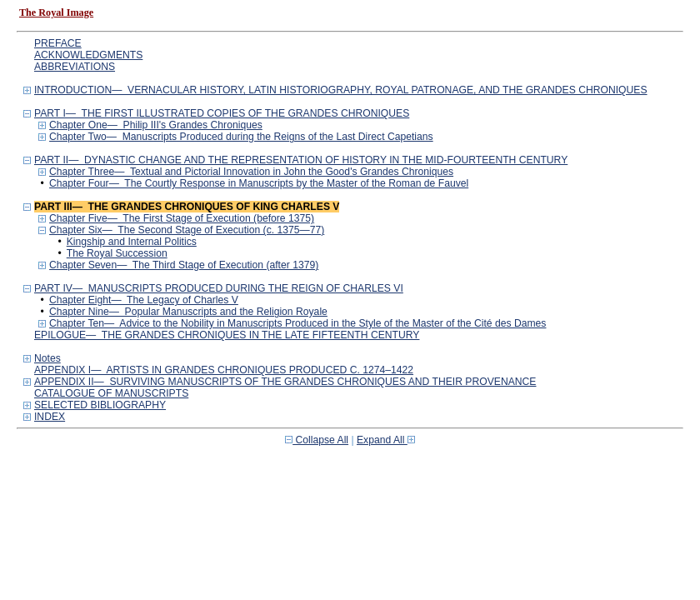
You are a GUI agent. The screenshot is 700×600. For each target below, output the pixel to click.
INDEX (50, 417)
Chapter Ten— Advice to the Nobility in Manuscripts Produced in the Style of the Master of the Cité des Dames (297, 323)
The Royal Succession (117, 253)
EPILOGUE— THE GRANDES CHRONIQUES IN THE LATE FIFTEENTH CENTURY (227, 335)
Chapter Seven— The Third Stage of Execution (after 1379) (184, 265)
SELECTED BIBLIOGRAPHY (100, 405)
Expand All (386, 440)
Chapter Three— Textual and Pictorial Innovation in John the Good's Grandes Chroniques (251, 172)
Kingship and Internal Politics (132, 242)
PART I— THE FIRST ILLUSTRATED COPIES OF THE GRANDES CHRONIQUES (222, 113)
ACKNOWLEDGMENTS (88, 55)
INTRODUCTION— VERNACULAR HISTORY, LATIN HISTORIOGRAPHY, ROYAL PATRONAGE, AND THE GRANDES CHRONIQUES (341, 90)
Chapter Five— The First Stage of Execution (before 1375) (182, 218)
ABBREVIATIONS (75, 67)
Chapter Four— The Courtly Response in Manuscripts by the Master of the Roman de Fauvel (259, 183)
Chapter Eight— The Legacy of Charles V (144, 300)
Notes (47, 358)
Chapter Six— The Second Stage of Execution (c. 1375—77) (187, 230)
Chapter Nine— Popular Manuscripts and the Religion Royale (188, 312)
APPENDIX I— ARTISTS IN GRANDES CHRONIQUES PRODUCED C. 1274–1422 (224, 370)
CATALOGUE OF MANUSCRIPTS (111, 393)
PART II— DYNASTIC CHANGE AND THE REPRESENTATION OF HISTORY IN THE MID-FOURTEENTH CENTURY (301, 160)
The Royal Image (56, 12)
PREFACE (58, 43)
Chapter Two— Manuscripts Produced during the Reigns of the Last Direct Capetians (241, 137)
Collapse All (317, 440)
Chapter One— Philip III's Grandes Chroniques (156, 125)
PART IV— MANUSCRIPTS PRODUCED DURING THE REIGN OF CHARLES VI (219, 288)
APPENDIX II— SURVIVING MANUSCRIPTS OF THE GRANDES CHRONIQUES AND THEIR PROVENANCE (285, 382)
